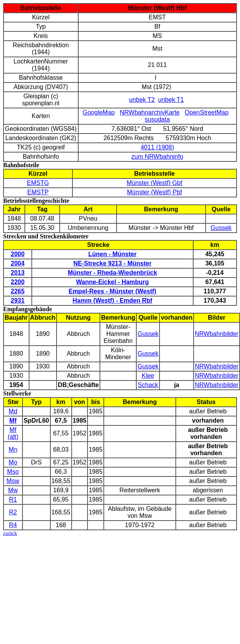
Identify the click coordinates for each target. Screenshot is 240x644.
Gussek (221, 228)
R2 (13, 512)
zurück (10, 533)
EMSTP (38, 192)
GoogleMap (99, 112)
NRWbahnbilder (217, 334)
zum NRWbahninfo (157, 157)
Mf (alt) (13, 433)
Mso (13, 472)
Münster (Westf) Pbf (154, 192)
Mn (13, 450)
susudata (157, 119)
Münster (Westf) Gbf (154, 183)
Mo (13, 462)
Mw (13, 490)
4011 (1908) (157, 147)
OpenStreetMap (207, 112)
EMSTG (38, 183)
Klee (148, 376)
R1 (13, 499)
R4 (13, 525)
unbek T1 (171, 100)
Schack (148, 385)
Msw (13, 481)
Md (13, 411)
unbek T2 (142, 100)
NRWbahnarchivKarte (150, 112)
